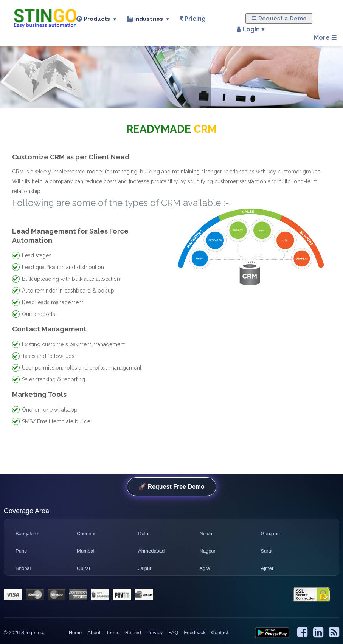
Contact (220, 632)
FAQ (173, 632)
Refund (133, 632)
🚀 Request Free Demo (171, 487)
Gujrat (83, 568)
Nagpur (207, 551)
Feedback (195, 632)
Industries (148, 19)
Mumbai (85, 551)
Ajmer (267, 568)
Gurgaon (270, 533)
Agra (204, 568)
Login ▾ (249, 29)
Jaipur (145, 568)
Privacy (155, 632)
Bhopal (23, 568)
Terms (113, 632)
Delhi (144, 533)
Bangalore (27, 533)
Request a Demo (279, 19)
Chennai (86, 533)
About (94, 632)
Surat (266, 551)
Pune (21, 551)
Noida (206, 533)
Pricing (195, 19)
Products (96, 19)
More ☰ (325, 38)
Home (75, 632)
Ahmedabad (151, 551)
